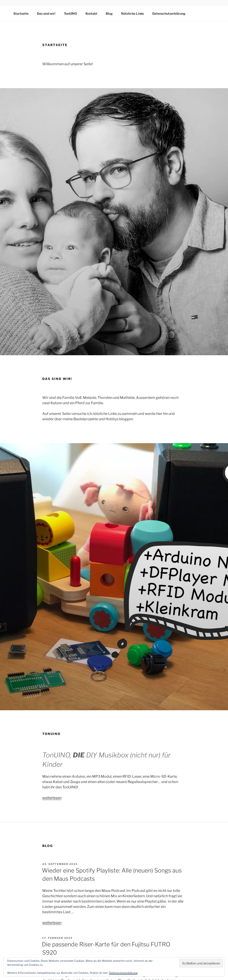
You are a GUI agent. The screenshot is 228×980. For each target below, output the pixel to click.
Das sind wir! (46, 13)
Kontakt (91, 13)
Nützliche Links (132, 13)
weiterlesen (52, 798)
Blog (109, 13)
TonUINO (70, 13)
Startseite (21, 13)
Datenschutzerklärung (169, 13)
